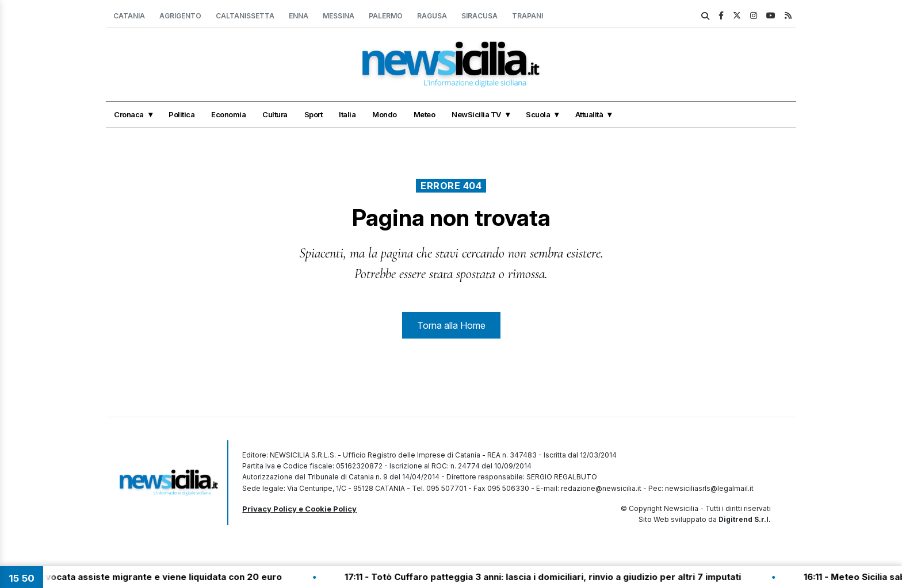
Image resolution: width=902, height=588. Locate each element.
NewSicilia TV (476, 114)
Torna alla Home (451, 325)
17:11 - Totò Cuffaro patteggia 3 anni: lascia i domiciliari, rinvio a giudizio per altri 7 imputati (555, 577)
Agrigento (180, 16)
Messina (339, 16)
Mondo (385, 114)
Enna (299, 16)
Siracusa (479, 16)
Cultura (275, 114)
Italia (347, 114)
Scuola (538, 114)
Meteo (425, 114)
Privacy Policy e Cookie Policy (299, 509)
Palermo (386, 16)
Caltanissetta (245, 16)
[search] (705, 16)
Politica (181, 114)
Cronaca (129, 114)
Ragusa (432, 16)
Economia (228, 114)
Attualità (589, 114)
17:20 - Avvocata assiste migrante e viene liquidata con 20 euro (154, 577)
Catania (129, 16)
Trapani (528, 16)
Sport (314, 114)
